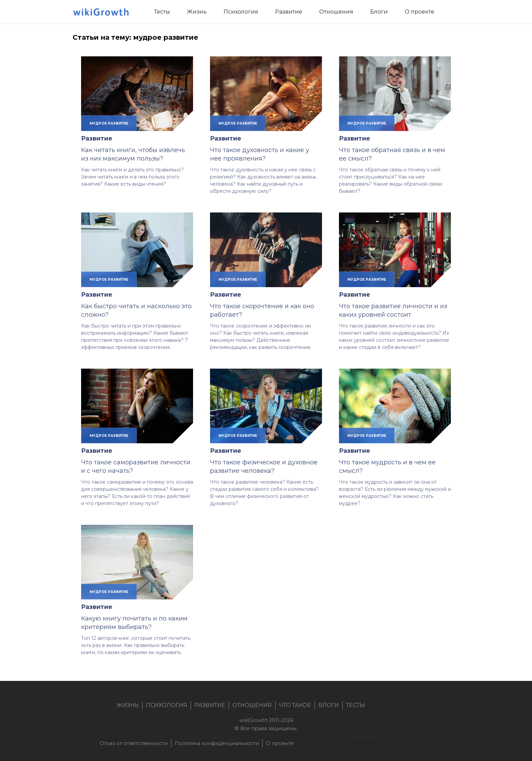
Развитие (97, 138)
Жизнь (128, 705)
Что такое (295, 705)
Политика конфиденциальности (217, 743)
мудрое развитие (109, 123)
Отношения (252, 705)
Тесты (356, 705)
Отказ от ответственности (134, 743)
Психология (167, 705)
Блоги (329, 705)
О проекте (280, 743)
